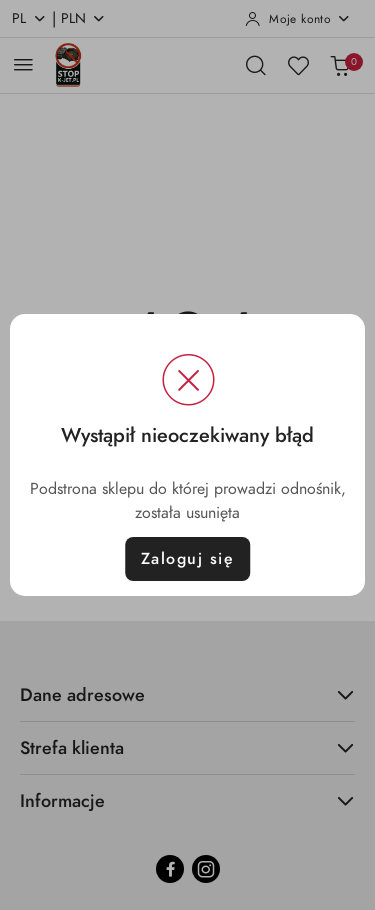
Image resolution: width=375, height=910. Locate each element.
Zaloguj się (188, 559)
